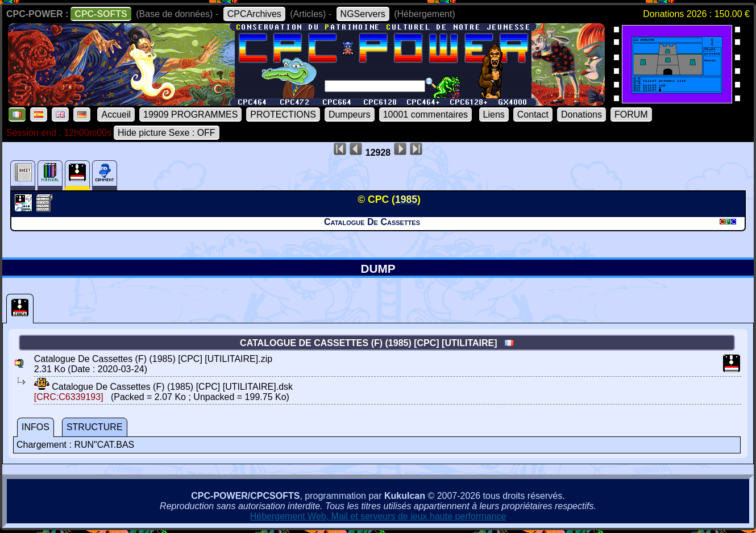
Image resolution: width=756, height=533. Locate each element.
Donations (581, 114)
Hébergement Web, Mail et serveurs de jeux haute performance (378, 516)
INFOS (36, 427)
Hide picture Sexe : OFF (167, 133)
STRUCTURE (95, 427)
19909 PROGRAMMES (190, 114)
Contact (533, 114)
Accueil (116, 114)
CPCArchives (254, 14)
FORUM (631, 114)
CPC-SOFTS (101, 14)
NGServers (363, 14)
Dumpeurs (350, 114)
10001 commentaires (425, 114)
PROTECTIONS (283, 114)
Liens (494, 114)
